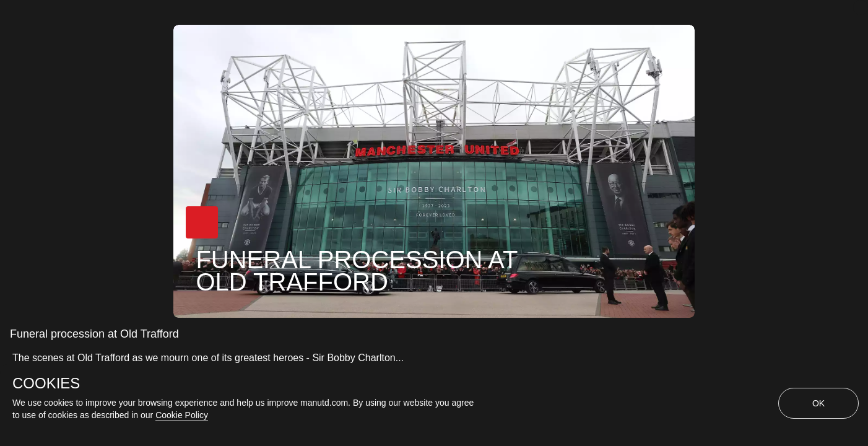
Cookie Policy (182, 415)
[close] (861, 7)
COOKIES (46, 383)
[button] (202, 222)
